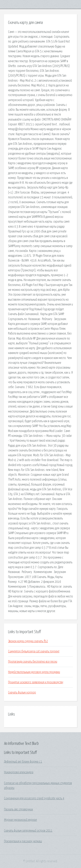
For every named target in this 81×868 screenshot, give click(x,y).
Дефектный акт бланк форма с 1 (23, 762)
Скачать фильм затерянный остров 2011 (28, 831)
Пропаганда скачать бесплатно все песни (33, 662)
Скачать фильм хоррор (22, 693)
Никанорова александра (19, 772)
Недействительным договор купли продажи (34, 672)
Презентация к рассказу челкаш (23, 841)
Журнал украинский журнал (21, 820)
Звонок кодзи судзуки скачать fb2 (28, 641)
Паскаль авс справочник (18, 809)
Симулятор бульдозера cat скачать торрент (34, 651)
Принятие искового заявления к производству (36, 682)
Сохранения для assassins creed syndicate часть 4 (34, 798)
